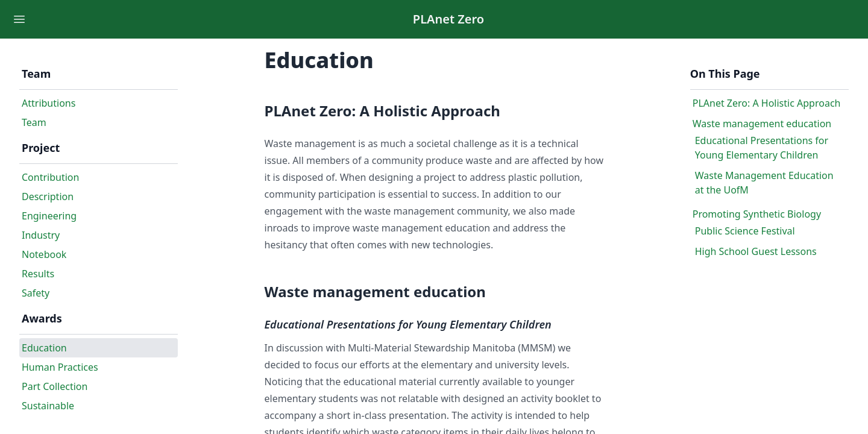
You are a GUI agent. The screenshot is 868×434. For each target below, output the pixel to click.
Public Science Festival (745, 231)
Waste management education (762, 124)
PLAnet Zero (448, 19)
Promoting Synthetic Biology (757, 214)
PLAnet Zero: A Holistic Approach (767, 103)
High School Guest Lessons (756, 251)
